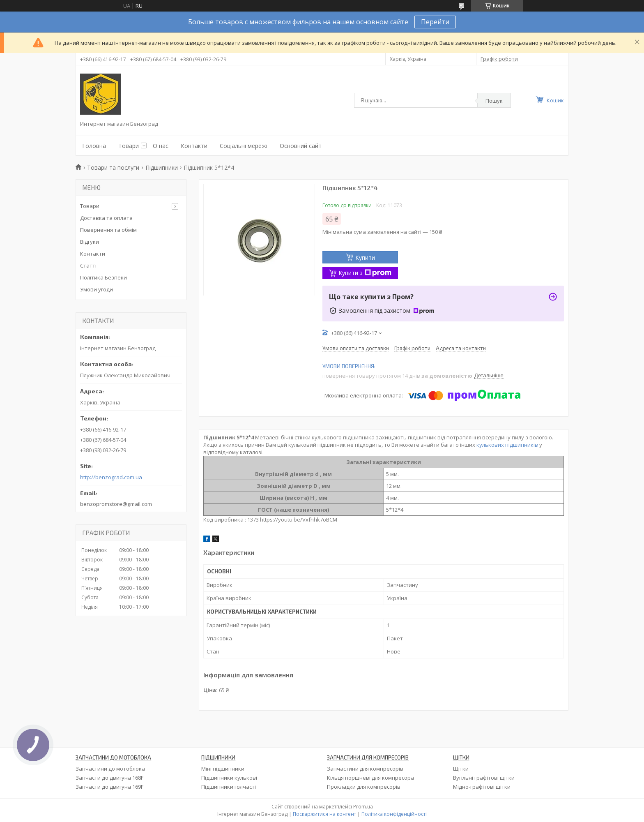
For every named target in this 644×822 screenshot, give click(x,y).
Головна (94, 146)
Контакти (194, 146)
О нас (161, 146)
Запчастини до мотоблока (110, 769)
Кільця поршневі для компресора (370, 778)
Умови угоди (97, 289)
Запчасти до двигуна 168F (109, 778)
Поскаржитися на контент (324, 814)
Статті (88, 266)
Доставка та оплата (106, 218)
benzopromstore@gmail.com (116, 504)
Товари (129, 146)
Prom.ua (363, 807)
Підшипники (162, 167)
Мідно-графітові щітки (482, 787)
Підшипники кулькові (229, 778)
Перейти (435, 22)
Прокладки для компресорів (364, 787)
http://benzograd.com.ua (111, 477)
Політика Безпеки (103, 277)
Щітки (461, 769)
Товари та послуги (113, 167)
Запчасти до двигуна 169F (109, 787)
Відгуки (90, 242)
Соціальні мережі (244, 146)
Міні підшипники (223, 769)
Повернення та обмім (108, 230)
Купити (365, 257)
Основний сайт (301, 146)
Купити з (365, 273)
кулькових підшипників (507, 445)
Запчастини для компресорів (365, 769)
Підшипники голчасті (229, 787)
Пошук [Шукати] (494, 101)
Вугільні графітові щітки (484, 778)
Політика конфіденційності (394, 814)
